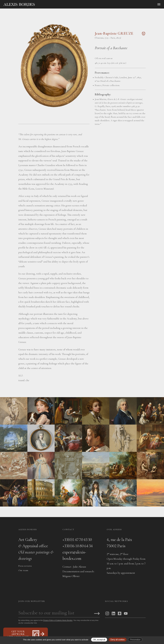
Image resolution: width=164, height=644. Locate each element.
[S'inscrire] (97, 614)
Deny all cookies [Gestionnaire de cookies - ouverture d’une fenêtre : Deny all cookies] (118, 640)
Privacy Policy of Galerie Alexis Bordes (58, 620)
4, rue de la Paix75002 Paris (119, 543)
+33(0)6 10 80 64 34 (78, 546)
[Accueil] (41, 5)
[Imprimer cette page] (143, 35)
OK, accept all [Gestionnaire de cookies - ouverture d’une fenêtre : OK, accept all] (99, 640)
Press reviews (25, 566)
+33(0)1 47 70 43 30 (77, 540)
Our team (23, 570)
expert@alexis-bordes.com (74, 555)
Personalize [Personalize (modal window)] (135, 640)
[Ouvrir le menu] (159, 4)
